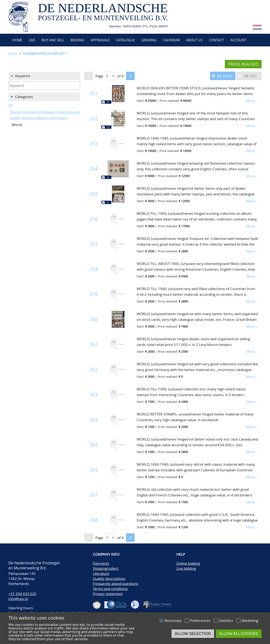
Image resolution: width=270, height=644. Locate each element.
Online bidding (188, 563)
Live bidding (186, 568)
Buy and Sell (53, 40)
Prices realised (243, 64)
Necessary (173, 620)
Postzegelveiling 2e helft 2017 (45, 53)
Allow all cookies (239, 634)
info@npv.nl (18, 599)
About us (194, 40)
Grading (149, 40)
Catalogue (126, 40)
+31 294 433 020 (22, 594)
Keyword (22, 76)
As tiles (224, 76)
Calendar (171, 40)
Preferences (200, 620)
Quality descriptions (109, 579)
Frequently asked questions (115, 584)
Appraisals (100, 40)
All (10, 105)
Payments (101, 563)
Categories (24, 97)
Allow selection (193, 634)
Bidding (77, 40)
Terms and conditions (110, 589)
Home (17, 40)
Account (238, 40)
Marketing (250, 620)
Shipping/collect (106, 568)
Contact (217, 40)
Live (32, 40)
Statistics (226, 620)
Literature (101, 573)
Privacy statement (108, 594)
